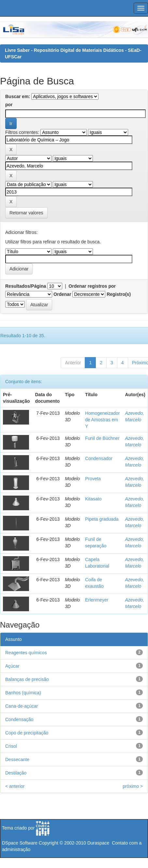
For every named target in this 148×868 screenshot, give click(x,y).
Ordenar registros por (92, 286)
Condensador (99, 458)
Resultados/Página (26, 286)
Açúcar (12, 666)
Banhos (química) (23, 693)
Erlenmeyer (97, 600)
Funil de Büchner (102, 438)
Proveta (93, 479)
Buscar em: (18, 96)
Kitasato (93, 499)
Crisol (11, 746)
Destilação (16, 773)
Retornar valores (26, 213)
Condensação (19, 719)
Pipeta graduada (102, 519)
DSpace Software (20, 843)
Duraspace (98, 843)
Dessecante (17, 759)
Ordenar (62, 294)
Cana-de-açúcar (22, 706)
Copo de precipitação (27, 733)
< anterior (15, 786)
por (9, 105)
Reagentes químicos (26, 653)
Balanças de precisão (27, 679)
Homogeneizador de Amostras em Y (103, 420)
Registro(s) (119, 294)
